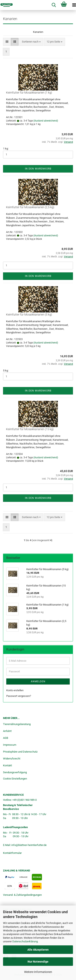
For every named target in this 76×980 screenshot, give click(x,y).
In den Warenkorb (38, 169)
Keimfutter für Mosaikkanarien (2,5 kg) (30, 207)
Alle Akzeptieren (38, 950)
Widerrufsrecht (12, 759)
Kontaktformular (12, 853)
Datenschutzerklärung (25, 941)
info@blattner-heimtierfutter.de (29, 845)
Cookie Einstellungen (15, 779)
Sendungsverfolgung (15, 772)
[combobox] (31, 42)
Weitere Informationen (38, 972)
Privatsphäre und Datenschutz (20, 752)
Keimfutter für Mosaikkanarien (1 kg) (29, 93)
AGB (6, 738)
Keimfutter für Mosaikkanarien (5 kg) (29, 315)
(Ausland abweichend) (46, 121)
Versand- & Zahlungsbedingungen (22, 895)
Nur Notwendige (38, 962)
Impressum (10, 745)
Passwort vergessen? (19, 696)
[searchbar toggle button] (54, 5)
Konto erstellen (15, 690)
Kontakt (7, 765)
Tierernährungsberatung (17, 724)
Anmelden (38, 681)
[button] (7, 42)
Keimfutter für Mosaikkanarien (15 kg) (30, 429)
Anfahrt (7, 731)
